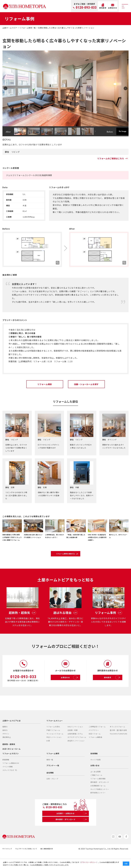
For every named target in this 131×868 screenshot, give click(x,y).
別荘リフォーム (95, 746)
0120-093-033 (86, 8)
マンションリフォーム (55, 746)
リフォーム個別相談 (98, 791)
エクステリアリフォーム (77, 750)
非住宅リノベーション (76, 753)
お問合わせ (70, 690)
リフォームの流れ (53, 739)
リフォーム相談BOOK (11, 776)
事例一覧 (50, 772)
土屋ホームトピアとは (12, 733)
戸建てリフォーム (53, 743)
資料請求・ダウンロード (100, 795)
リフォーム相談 (45, 384)
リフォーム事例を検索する (71, 556)
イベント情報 (8, 779)
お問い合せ (95, 778)
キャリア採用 (96, 772)
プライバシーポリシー (89, 862)
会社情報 (50, 785)
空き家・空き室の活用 (118, 743)
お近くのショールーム (12, 761)
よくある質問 (96, 784)
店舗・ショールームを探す (86, 384)
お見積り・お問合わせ (71, 827)
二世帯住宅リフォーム (97, 739)
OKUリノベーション (75, 739)
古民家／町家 (73, 743)
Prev (7, 88)
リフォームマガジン (11, 766)
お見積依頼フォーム (98, 798)
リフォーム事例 (53, 766)
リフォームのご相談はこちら (113, 158)
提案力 (5, 739)
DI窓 (48, 753)
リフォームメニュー (55, 733)
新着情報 (6, 772)
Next (124, 88)
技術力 (5, 743)
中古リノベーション (54, 750)
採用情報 (94, 766)
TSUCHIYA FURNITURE (119, 746)
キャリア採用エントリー (100, 802)
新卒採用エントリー (98, 805)
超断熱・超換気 (9, 757)
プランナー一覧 (53, 778)
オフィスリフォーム (117, 739)
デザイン (6, 746)
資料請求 (113, 690)
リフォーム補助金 (95, 750)
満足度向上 (7, 750)
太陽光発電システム (75, 746)
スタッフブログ (10, 783)
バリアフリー (94, 743)
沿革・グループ (52, 791)
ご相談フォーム (96, 788)
